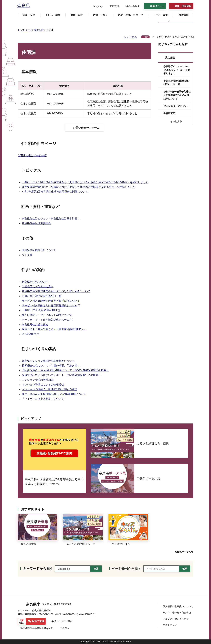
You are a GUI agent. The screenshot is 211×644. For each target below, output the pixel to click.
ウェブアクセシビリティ (176, 619)
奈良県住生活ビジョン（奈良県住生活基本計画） (51, 219)
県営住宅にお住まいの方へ (38, 286)
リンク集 (27, 255)
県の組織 (39, 30)
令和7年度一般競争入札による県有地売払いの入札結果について (177, 95)
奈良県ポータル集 (184, 552)
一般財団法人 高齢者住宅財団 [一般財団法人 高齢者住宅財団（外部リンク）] (39, 310)
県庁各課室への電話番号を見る (37, 628)
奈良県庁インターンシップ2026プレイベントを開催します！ (177, 70)
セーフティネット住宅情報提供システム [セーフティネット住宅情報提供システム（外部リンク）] (46, 320)
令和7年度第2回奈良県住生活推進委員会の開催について (55, 192)
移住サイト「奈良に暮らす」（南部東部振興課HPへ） (54, 329)
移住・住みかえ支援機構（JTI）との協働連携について (54, 394)
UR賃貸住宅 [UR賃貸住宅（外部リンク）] (29, 334)
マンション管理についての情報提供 (43, 385)
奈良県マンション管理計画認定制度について (48, 361)
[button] (96, 6)
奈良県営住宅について (35, 282)
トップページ (25, 30)
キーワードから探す (38, 569)
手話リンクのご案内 (62, 621)
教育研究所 (169, 113)
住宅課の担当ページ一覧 (32, 155)
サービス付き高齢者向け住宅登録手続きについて (51, 301)
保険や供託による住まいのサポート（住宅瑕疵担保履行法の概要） (61, 375)
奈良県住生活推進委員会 (36, 223)
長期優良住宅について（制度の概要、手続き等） (51, 366)
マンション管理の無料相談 (38, 380)
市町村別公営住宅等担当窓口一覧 (42, 296)
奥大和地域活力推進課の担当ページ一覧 (176, 83)
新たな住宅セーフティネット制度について (47, 315)
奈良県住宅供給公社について (39, 250)
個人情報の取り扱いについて (178, 606)
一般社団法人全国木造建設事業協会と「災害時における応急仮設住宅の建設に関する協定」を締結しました (85, 182)
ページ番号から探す (127, 569)
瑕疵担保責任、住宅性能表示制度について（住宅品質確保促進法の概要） (65, 370)
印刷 (146, 37)
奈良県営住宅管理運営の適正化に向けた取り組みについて (56, 291)
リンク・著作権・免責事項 (177, 613)
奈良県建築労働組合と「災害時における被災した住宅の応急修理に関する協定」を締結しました (79, 187)
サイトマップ (170, 625)
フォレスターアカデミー (176, 106)
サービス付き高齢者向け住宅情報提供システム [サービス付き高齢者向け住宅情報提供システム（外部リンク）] (50, 306)
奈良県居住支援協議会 (35, 325)
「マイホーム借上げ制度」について (43, 399)
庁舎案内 (65, 628)
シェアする (130, 37)
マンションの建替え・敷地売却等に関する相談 (50, 389)
